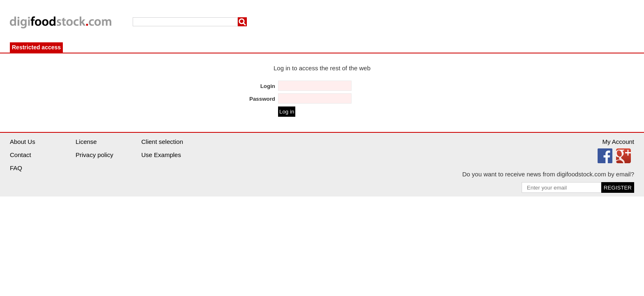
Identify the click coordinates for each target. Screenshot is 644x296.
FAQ (16, 168)
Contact (21, 155)
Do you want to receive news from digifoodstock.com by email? (548, 174)
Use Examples (161, 155)
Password (262, 99)
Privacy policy (94, 155)
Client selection (162, 142)
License (86, 142)
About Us (23, 142)
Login (268, 86)
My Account (618, 142)
